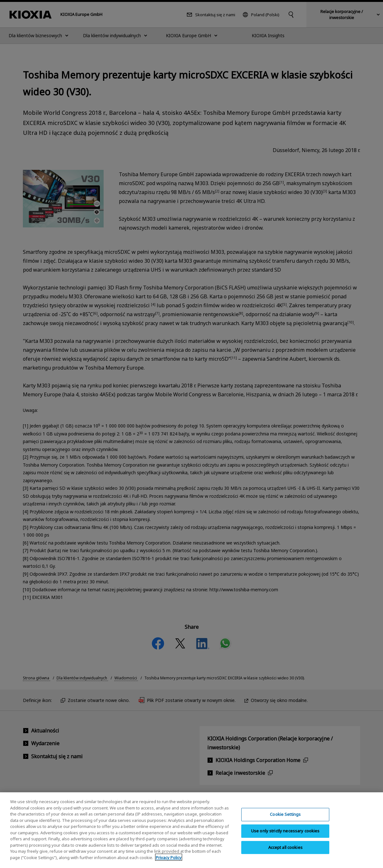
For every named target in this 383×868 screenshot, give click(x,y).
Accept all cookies (285, 851)
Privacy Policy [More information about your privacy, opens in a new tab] (169, 862)
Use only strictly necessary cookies (285, 835)
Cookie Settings (285, 819)
